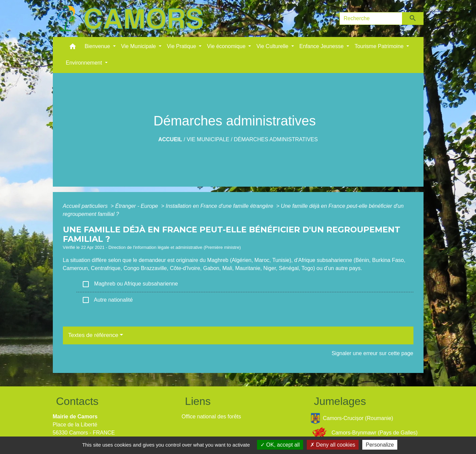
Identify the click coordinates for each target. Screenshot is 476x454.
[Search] (371, 18)
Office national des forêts (211, 417)
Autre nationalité (107, 300)
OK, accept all (280, 445)
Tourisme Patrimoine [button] (380, 46)
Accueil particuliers (86, 206)
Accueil (170, 139)
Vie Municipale (208, 139)
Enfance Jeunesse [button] (322, 46)
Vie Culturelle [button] (273, 46)
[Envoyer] (413, 18)
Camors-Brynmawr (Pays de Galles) (364, 433)
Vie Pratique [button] (182, 46)
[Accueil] (130, 18)
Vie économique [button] (227, 46)
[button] (73, 48)
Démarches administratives (276, 139)
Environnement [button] (85, 63)
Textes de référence (93, 335)
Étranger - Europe (138, 206)
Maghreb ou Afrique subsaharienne (130, 284)
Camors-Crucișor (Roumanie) (352, 419)
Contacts (77, 401)
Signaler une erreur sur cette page (373, 353)
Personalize (380, 445)
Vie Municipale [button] (139, 46)
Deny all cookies (333, 445)
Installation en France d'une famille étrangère (220, 206)
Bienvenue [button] (98, 46)
